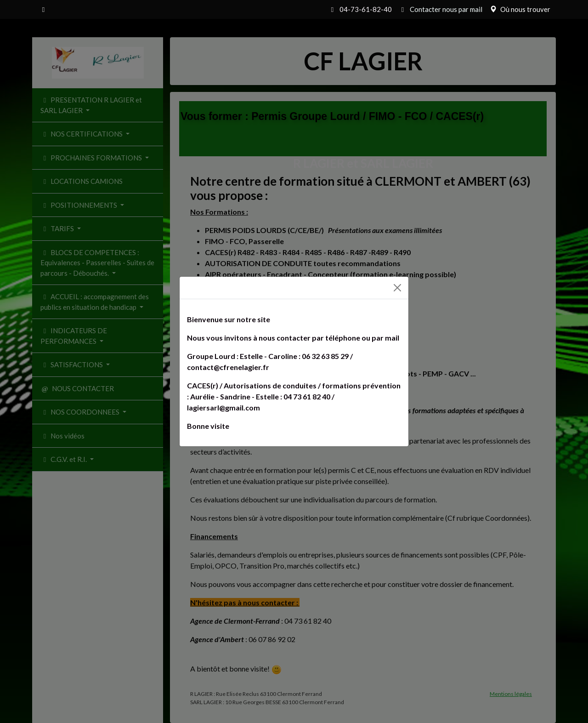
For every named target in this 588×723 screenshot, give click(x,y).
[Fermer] (397, 288)
